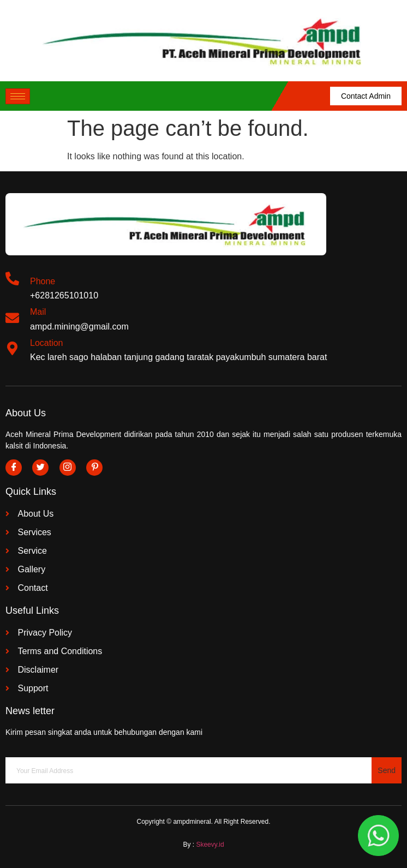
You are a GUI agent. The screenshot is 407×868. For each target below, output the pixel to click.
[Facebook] (14, 468)
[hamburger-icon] (18, 96)
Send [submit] (387, 770)
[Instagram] (68, 468)
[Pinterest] (94, 468)
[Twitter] (40, 468)
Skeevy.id (210, 845)
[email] (188, 770)
